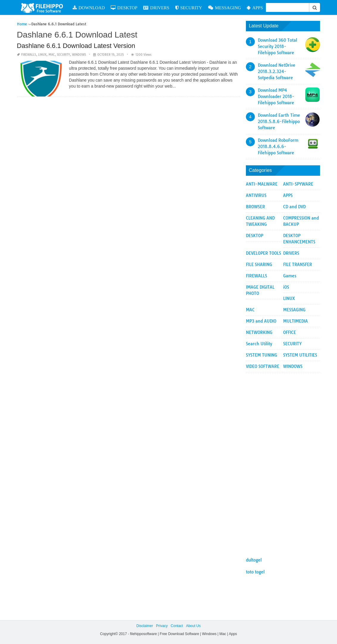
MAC (52, 55)
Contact (177, 626)
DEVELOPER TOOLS (263, 253)
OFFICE (290, 332)
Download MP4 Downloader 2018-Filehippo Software (276, 97)
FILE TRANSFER (298, 265)
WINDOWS (79, 55)
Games (290, 276)
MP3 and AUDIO (261, 321)
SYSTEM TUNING (262, 355)
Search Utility (259, 344)
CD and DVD (294, 207)
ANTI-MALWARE (262, 184)
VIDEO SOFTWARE (263, 366)
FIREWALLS (29, 55)
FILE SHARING (259, 265)
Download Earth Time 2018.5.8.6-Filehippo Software (279, 122)
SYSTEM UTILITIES (300, 355)
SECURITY (189, 8)
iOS (286, 287)
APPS (255, 8)
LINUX (42, 55)
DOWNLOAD (89, 8)
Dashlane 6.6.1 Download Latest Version (76, 46)
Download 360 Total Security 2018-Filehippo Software (277, 46)
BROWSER (255, 207)
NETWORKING (259, 332)
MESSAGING (225, 8)
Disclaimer (145, 626)
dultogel (254, 560)
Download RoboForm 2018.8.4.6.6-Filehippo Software (278, 147)
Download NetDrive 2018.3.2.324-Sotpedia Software (277, 71)
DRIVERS (156, 8)
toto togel (255, 572)
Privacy (162, 626)
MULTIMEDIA (295, 321)
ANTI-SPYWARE (298, 184)
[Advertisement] (283, 462)
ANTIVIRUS (256, 195)
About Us (193, 626)
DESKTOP (124, 8)
